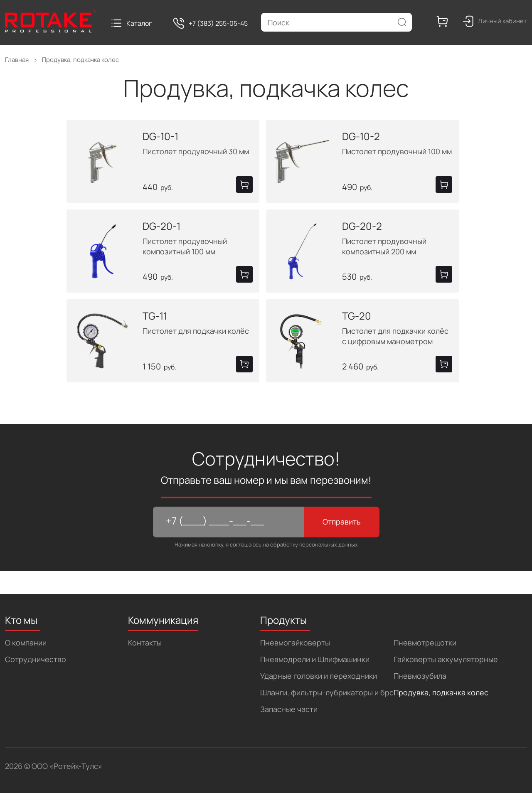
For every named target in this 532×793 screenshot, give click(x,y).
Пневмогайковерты (295, 643)
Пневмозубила (420, 676)
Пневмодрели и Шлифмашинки (315, 659)
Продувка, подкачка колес (441, 692)
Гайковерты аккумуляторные (446, 659)
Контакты (145, 643)
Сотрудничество (36, 659)
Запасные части (289, 709)
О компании (26, 643)
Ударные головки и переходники (319, 676)
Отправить (342, 522)
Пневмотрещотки (425, 643)
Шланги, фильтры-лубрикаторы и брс (327, 692)
